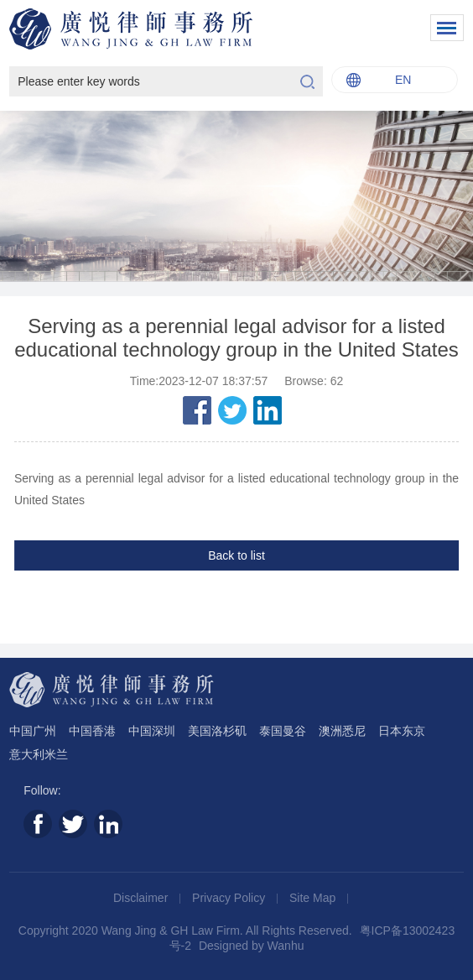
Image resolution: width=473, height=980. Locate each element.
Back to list (236, 555)
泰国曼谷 (283, 731)
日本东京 (402, 731)
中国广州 (33, 731)
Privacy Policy (230, 898)
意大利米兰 (39, 754)
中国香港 (92, 731)
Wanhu (286, 946)
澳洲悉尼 (342, 731)
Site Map (314, 898)
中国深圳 (152, 731)
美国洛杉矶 (217, 731)
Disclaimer (142, 898)
